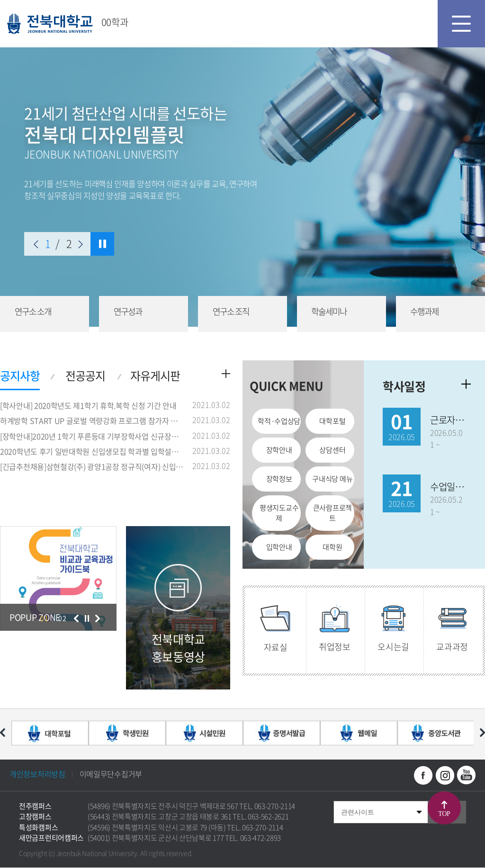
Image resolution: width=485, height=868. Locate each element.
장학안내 (279, 450)
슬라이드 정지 (102, 244)
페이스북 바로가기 (423, 776)
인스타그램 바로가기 (445, 776)
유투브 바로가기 (466, 776)
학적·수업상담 (279, 422)
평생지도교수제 (279, 513)
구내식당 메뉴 (332, 479)
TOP (444, 814)
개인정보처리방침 (37, 774)
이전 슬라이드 (36, 244)
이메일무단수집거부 (111, 774)
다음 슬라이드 (81, 244)
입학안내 (279, 547)
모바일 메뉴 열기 (461, 24)
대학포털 (332, 422)
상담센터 (332, 450)
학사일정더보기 (466, 385)
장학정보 (279, 479)
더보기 (226, 374)
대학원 (332, 547)
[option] (58, 579)
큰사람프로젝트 (332, 513)
